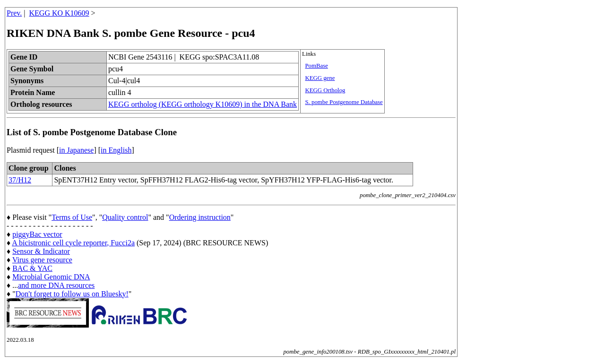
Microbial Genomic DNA (51, 277)
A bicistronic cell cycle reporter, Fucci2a (73, 243)
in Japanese (76, 150)
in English (116, 150)
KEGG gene (320, 78)
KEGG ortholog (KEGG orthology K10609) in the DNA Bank (203, 104)
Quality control (125, 217)
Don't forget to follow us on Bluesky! (72, 294)
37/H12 (20, 180)
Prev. (14, 13)
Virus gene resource (42, 260)
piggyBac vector (37, 234)
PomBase (316, 66)
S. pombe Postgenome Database (344, 102)
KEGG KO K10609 (59, 13)
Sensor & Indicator (41, 251)
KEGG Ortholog (325, 90)
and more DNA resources (56, 285)
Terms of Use (72, 217)
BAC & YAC (32, 268)
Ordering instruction (200, 217)
